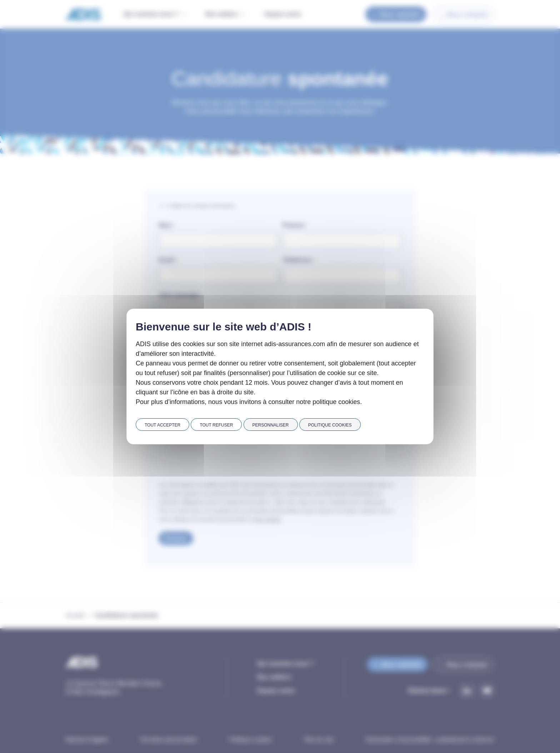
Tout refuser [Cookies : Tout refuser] (216, 425)
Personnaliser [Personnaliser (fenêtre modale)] (271, 425)
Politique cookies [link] (330, 425)
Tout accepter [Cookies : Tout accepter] (162, 425)
